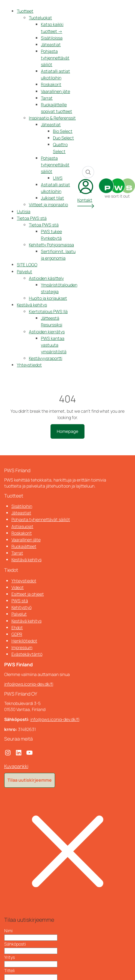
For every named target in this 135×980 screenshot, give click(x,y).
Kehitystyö (21, 607)
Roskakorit (51, 84)
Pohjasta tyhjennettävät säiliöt (55, 58)
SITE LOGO (27, 265)
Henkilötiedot (24, 641)
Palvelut (25, 272)
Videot (18, 587)
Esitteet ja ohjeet (28, 594)
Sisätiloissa (52, 38)
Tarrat (47, 98)
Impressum (22, 647)
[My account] (86, 193)
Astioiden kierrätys (47, 332)
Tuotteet (25, 11)
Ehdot (17, 628)
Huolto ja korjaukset (48, 298)
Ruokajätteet (24, 546)
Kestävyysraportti (46, 358)
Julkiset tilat (52, 198)
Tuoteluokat (40, 18)
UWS (58, 178)
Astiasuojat (22, 526)
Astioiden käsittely (46, 278)
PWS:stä (20, 601)
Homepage (67, 431)
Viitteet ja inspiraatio (48, 205)
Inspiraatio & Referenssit (52, 118)
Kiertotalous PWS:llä (48, 311)
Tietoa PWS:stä (32, 218)
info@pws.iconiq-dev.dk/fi (29, 684)
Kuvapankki (16, 766)
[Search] (88, 172)
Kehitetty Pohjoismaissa (51, 245)
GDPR (17, 634)
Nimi (8, 931)
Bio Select (63, 131)
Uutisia (24, 211)
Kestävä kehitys (32, 305)
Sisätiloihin (22, 506)
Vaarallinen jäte (55, 91)
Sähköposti (15, 944)
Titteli (9, 970)
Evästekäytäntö (27, 654)
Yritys (9, 957)
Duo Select (63, 138)
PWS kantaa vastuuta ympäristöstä (54, 345)
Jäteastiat (51, 45)
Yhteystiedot (29, 365)
